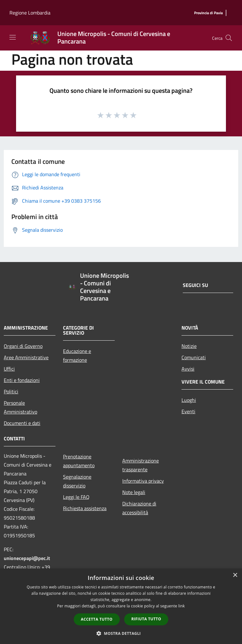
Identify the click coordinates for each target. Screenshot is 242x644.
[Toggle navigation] (13, 37)
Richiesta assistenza (85, 508)
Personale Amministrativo (20, 407)
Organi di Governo (23, 346)
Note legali (134, 492)
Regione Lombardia (30, 13)
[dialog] (121, 606)
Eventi (188, 411)
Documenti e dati (22, 423)
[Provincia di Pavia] (208, 13)
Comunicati (194, 357)
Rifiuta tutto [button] (146, 619)
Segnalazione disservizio (77, 481)
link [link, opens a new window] (182, 606)
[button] (121, 633)
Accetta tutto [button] (97, 619)
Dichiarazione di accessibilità (139, 508)
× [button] (235, 575)
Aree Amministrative (26, 357)
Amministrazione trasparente (141, 465)
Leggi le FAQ (76, 497)
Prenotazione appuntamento (79, 461)
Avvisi (188, 369)
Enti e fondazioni (22, 380)
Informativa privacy (143, 481)
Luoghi (189, 400)
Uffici (9, 369)
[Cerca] (229, 38)
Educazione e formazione (77, 355)
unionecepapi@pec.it (27, 558)
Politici (11, 391)
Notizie (189, 346)
